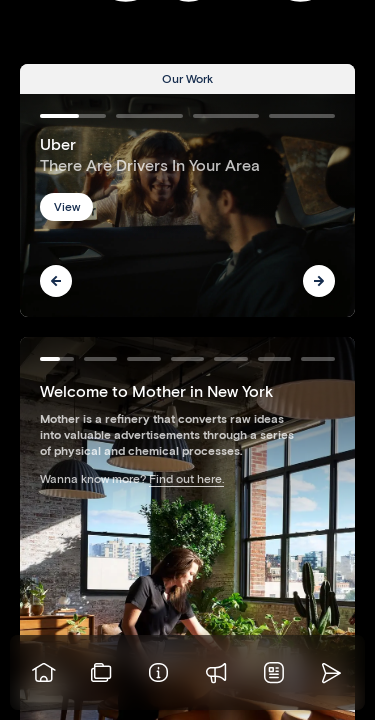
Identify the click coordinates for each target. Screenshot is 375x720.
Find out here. (186, 478)
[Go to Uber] (187, 205)
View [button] (67, 206)
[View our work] (102, 673)
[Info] (159, 673)
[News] (274, 673)
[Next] (319, 281)
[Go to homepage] (44, 673)
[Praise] (217, 673)
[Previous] (56, 281)
